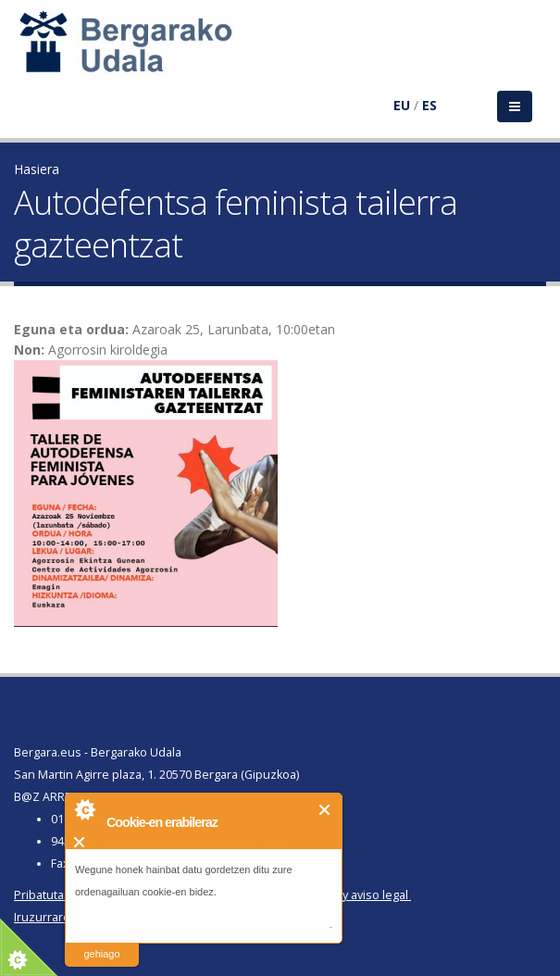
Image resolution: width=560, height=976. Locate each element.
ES (429, 105)
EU (402, 105)
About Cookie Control (84, 809)
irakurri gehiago (101, 942)
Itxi (325, 810)
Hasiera (37, 169)
